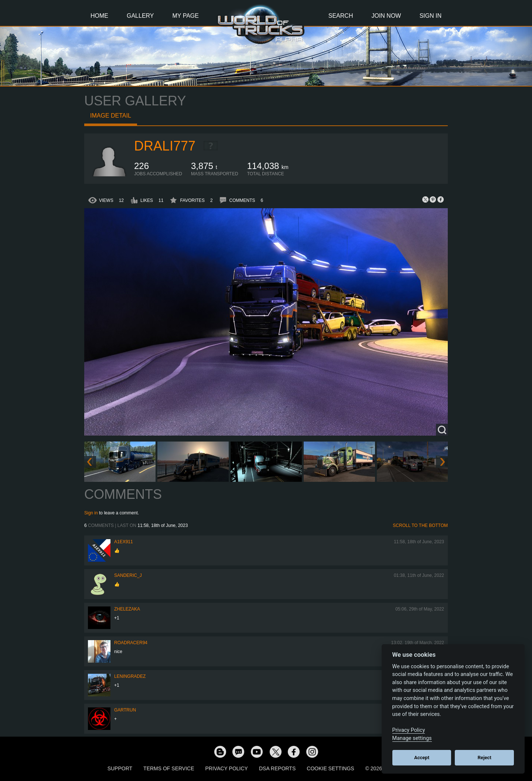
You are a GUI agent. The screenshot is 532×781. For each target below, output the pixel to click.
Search (341, 16)
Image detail (111, 116)
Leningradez (130, 676)
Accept (422, 758)
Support (120, 768)
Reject (485, 758)
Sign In (430, 16)
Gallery (140, 16)
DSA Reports (277, 768)
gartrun (125, 710)
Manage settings (412, 738)
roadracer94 (131, 643)
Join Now (386, 16)
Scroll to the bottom (420, 525)
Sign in (91, 513)
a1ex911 (124, 542)
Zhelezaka (127, 609)
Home (99, 16)
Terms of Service (169, 768)
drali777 (165, 146)
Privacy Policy (227, 768)
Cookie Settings (330, 768)
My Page (186, 16)
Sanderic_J (128, 575)
